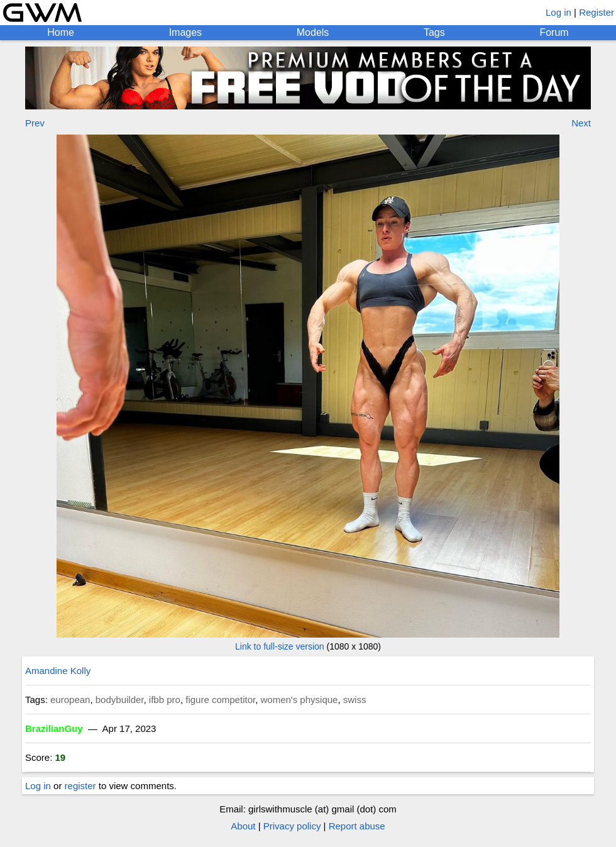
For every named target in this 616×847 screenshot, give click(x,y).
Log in (558, 12)
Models (313, 32)
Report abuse (357, 826)
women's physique (299, 700)
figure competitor (220, 700)
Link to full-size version (280, 646)
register (80, 786)
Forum (554, 32)
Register (597, 12)
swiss (355, 700)
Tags (434, 32)
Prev (35, 123)
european (70, 700)
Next (581, 123)
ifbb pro (165, 700)
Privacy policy (292, 826)
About (243, 826)
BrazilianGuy (54, 728)
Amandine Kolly (58, 671)
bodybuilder (120, 700)
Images (185, 32)
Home (61, 32)
